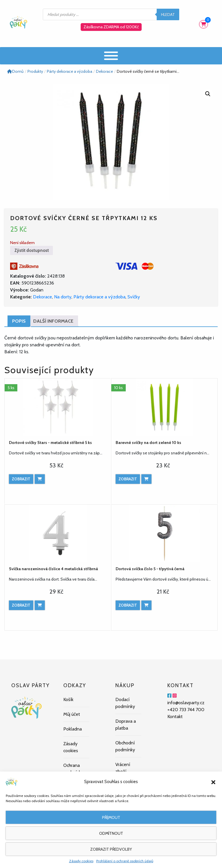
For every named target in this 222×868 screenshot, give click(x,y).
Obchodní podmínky (125, 746)
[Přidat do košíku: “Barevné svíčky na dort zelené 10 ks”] (146, 479)
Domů (15, 71)
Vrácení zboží (123, 768)
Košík (68, 699)
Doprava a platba (126, 725)
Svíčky (134, 297)
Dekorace (42, 297)
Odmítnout (111, 833)
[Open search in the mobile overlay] (111, 14)
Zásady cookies (81, 861)
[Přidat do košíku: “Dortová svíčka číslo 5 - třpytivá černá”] (146, 605)
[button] (213, 782)
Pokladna (73, 729)
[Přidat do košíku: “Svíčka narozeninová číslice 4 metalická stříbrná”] (40, 605)
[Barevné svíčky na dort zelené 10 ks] (164, 407)
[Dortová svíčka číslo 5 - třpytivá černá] (164, 534)
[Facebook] (169, 696)
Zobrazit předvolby (111, 849)
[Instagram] (175, 696)
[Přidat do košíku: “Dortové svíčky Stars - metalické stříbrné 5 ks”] (40, 479)
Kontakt (175, 716)
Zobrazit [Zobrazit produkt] (21, 479)
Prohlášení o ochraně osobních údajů (125, 861)
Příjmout (111, 817)
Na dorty (63, 297)
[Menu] (111, 56)
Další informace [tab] (53, 321)
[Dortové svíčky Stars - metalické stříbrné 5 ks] (58, 407)
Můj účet (72, 714)
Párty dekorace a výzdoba (99, 297)
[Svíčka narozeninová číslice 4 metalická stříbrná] (58, 534)
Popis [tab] (19, 321)
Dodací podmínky (125, 703)
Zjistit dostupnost (32, 250)
